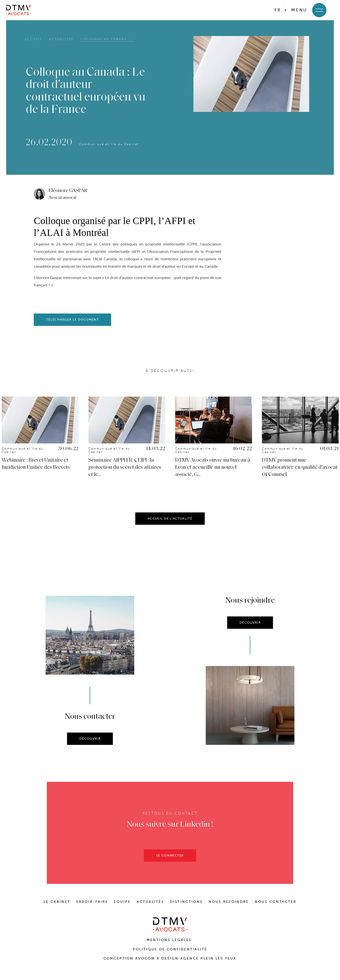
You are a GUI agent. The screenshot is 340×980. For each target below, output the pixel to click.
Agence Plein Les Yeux (208, 958)
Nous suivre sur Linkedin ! (170, 828)
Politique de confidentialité (170, 949)
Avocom (145, 958)
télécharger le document (72, 320)
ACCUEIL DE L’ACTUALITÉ (170, 522)
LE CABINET (57, 902)
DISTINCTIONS (186, 902)
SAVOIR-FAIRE (92, 902)
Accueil (33, 39)
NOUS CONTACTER (276, 902)
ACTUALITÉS (150, 902)
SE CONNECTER (170, 859)
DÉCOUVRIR (90, 742)
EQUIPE (122, 902)
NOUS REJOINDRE (229, 902)
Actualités (61, 39)
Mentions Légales (170, 940)
